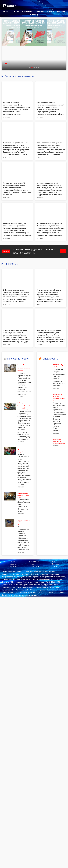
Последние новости (19, 359)
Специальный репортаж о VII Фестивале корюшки (59, 441)
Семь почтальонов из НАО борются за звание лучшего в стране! (24, 522)
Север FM (40, 11)
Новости (15, 11)
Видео (6, 11)
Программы (27, 11)
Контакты (34, 14)
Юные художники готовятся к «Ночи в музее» (23, 495)
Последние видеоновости (19, 76)
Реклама (61, 11)
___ (63, 251)
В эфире (51, 11)
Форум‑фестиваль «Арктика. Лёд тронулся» (23, 450)
